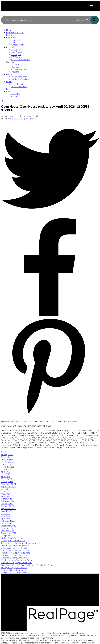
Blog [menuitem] (8, 89)
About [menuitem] (9, 91)
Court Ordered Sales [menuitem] (21, 59)
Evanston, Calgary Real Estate (23, 118)
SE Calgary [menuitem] (16, 54)
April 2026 (6, 472)
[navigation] (50, 63)
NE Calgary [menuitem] (16, 50)
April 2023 (6, 518)
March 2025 (6, 479)
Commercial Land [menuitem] (19, 69)
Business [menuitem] (15, 67)
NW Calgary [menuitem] (17, 52)
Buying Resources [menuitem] (19, 77)
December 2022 (8, 526)
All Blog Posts (7, 454)
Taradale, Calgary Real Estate (14, 570)
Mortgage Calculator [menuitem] (15, 32)
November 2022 (8, 528)
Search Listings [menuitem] (18, 42)
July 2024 (5, 489)
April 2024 (6, 496)
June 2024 (6, 491)
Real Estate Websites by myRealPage (69, 633)
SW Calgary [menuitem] (16, 57)
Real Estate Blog (8, 462)
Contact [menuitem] (15, 96)
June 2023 (6, 516)
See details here (70, 421)
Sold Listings (6, 464)
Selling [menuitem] (9, 82)
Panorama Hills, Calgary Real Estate (17, 562)
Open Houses (7, 459)
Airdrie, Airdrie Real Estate (13, 538)
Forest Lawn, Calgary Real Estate (16, 553)
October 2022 (7, 531)
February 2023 (8, 521)
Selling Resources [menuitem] (19, 84)
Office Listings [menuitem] (18, 45)
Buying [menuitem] (9, 74)
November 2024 (8, 484)
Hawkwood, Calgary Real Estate (15, 555)
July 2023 (5, 513)
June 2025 (6, 474)
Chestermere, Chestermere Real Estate (19, 543)
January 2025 (7, 481)
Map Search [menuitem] (12, 35)
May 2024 (6, 494)
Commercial (12, 62)
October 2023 (7, 506)
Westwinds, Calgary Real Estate (15, 572)
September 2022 (9, 533)
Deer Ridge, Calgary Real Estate (15, 545)
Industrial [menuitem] (15, 72)
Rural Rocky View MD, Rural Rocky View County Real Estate (27, 565)
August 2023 (7, 511)
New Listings (7, 457)
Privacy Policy (45, 633)
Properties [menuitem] (11, 37)
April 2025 (6, 477)
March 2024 (6, 499)
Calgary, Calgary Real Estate (13, 540)
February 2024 (8, 501)
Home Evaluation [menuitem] (19, 86)
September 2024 (9, 486)
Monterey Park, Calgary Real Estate (17, 560)
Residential (11, 47)
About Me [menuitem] (16, 94)
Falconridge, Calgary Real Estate (15, 550)
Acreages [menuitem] (15, 64)
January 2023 (7, 523)
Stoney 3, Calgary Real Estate (14, 567)
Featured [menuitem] (15, 40)
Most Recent (7, 469)
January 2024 (7, 504)
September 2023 (9, 508)
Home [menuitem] (9, 30)
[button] (50, 581)
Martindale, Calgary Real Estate (15, 558)
